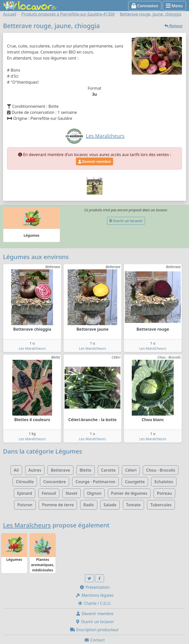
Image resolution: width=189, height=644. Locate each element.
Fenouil (49, 493)
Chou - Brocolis (161, 470)
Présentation (94, 587)
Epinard (25, 493)
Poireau (164, 493)
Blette (86, 470)
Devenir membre (94, 161)
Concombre (55, 482)
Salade (110, 505)
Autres (35, 470)
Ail (16, 470)
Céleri (131, 470)
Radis (89, 505)
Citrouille (25, 482)
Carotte (108, 470)
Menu (174, 6)
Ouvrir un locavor (126, 221)
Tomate (133, 505)
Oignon (94, 493)
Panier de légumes (129, 493)
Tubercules (161, 505)
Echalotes (164, 482)
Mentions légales (94, 595)
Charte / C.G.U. (94, 603)
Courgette (135, 482)
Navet (72, 493)
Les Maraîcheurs (32, 348)
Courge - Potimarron (95, 482)
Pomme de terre (58, 505)
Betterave (60, 470)
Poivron (25, 505)
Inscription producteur (94, 630)
